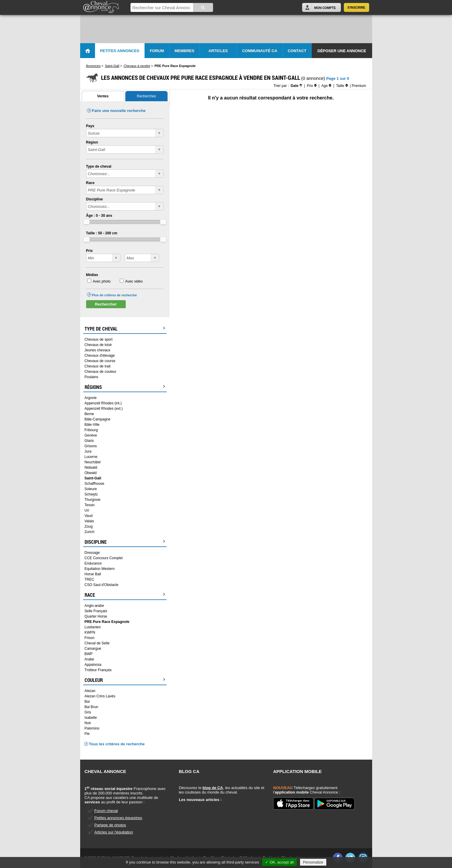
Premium (359, 86)
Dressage (92, 553)
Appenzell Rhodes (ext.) (104, 409)
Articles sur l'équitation (114, 832)
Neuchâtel (93, 462)
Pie (87, 734)
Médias (92, 275)
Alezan (90, 691)
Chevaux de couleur (101, 372)
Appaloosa (93, 665)
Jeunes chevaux (98, 350)
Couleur (125, 680)
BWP (89, 654)
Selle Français (96, 611)
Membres (184, 51)
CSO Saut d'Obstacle (102, 585)
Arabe (89, 659)
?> (103, 258)
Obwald (91, 473)
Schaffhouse (95, 484)
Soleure (91, 489)
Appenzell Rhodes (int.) (103, 403)
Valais (89, 521)
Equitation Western (100, 569)
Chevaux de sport (99, 339)
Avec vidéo (134, 281)
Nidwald (91, 467)
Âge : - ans (99, 216)
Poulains (91, 377)
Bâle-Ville (92, 425)
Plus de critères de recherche (115, 295)
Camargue (93, 649)
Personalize (313, 862)
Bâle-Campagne (98, 419)
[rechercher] (161, 8)
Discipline (95, 199)
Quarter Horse (96, 616)
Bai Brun (91, 707)
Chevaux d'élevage (100, 356)
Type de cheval (99, 166)
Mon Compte (325, 8)
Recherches (146, 96)
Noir (88, 723)
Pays (90, 126)
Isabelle (91, 718)
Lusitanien (93, 627)
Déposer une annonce (342, 51)
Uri (87, 510)
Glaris (89, 441)
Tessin (90, 505)
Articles (218, 51)
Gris (88, 712)
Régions (125, 387)
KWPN (90, 632)
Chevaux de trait (98, 366)
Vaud (89, 516)
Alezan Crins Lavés (100, 696)
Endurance (93, 563)
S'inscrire (356, 7)
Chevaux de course (100, 361)
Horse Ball (93, 574)
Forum (157, 51)
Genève (91, 435)
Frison (90, 638)
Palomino (92, 728)
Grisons (91, 446)
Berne (89, 414)
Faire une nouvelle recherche (119, 111)
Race (90, 183)
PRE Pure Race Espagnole (107, 622)
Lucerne (91, 457)
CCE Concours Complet (104, 558)
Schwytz (91, 494)
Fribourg (91, 430)
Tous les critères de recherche (117, 744)
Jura (88, 451)
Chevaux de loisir (98, 345)
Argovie (91, 398)
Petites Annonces (120, 51)
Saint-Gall (93, 478)
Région (92, 142)
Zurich (90, 532)
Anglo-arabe (94, 606)
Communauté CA (260, 51)
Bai (87, 702)
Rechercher (106, 304)
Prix (90, 251)
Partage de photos (110, 825)
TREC (90, 579)
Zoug (89, 526)
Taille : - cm (102, 233)
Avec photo (102, 281)
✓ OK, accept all (279, 862)
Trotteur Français (98, 670)
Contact (297, 51)
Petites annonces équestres (118, 818)
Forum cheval (106, 811)
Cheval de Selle (97, 643)
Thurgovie (93, 500)
